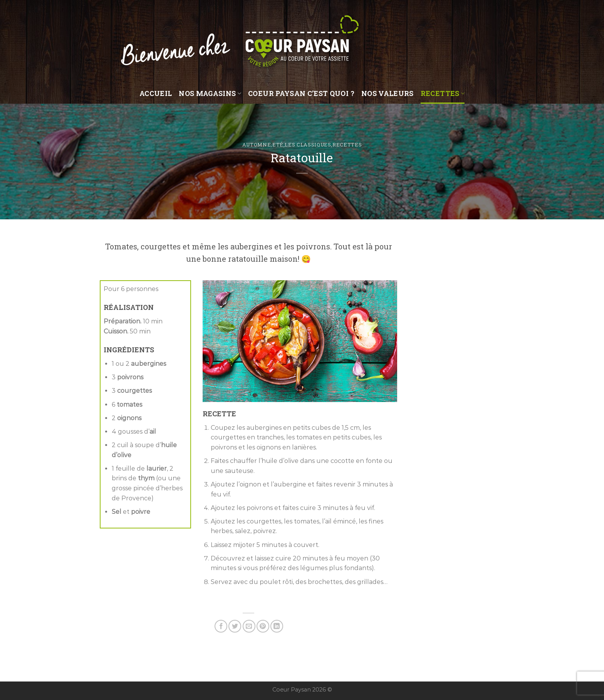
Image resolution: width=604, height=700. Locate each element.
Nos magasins (210, 93)
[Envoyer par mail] (249, 626)
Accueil (156, 93)
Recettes (443, 93)
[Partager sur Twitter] (235, 626)
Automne (257, 145)
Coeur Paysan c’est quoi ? (301, 93)
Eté (278, 145)
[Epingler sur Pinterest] (263, 626)
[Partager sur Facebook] (221, 626)
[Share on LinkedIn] (277, 626)
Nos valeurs (388, 93)
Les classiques (308, 145)
